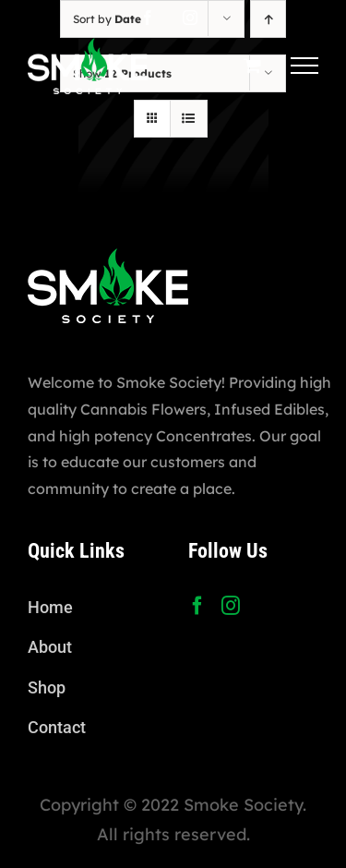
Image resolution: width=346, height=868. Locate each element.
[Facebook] (197, 606)
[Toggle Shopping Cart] (252, 65)
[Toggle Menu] (304, 66)
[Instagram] (231, 606)
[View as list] (189, 119)
